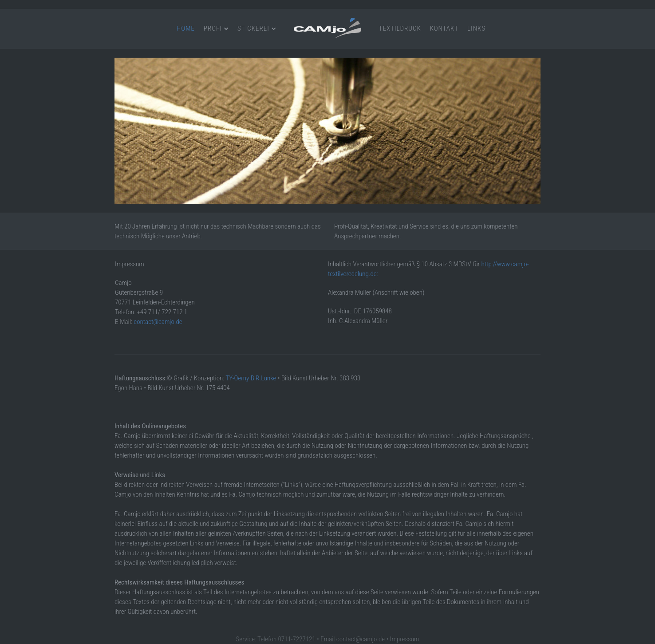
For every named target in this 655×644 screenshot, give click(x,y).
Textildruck (400, 28)
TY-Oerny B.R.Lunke (251, 378)
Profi (213, 28)
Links (476, 28)
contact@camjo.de (158, 322)
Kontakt (444, 28)
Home (186, 28)
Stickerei (253, 28)
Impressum (405, 639)
